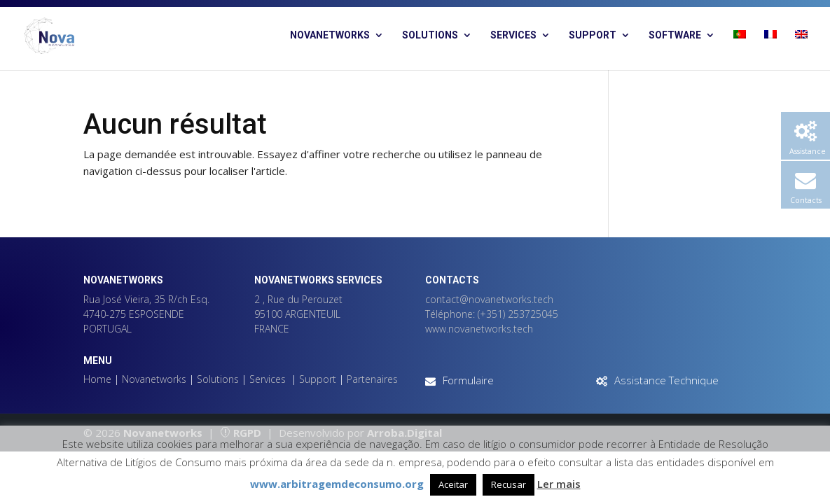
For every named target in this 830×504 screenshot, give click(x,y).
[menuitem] (740, 50)
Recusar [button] (509, 484)
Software (675, 35)
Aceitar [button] (453, 484)
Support (593, 35)
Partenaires (372, 379)
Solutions (430, 35)
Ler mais (559, 484)
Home (97, 379)
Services (513, 35)
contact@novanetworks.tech (489, 299)
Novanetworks (330, 35)
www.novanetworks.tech (479, 329)
